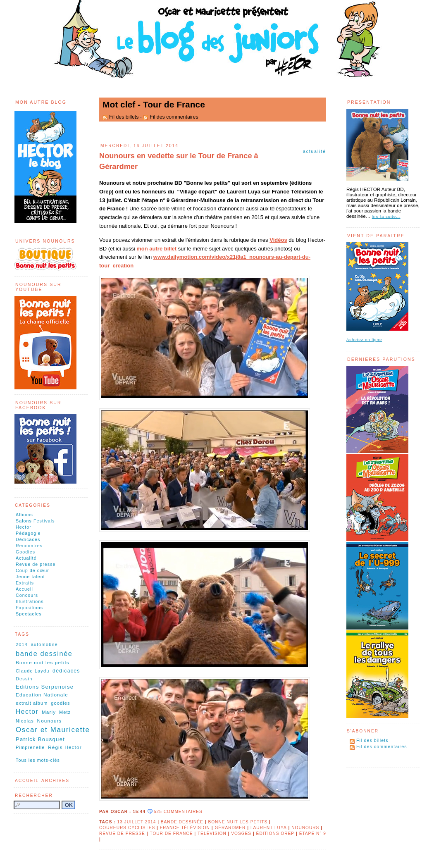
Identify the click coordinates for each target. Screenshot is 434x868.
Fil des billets (124, 117)
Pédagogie (28, 533)
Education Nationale (42, 695)
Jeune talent (30, 577)
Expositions (29, 608)
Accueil (24, 589)
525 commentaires (178, 812)
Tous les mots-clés (38, 760)
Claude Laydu (32, 671)
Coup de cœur (32, 570)
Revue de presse (36, 564)
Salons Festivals (35, 521)
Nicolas (25, 721)
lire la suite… (386, 216)
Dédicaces (28, 539)
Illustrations (30, 601)
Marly (49, 712)
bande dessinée (182, 822)
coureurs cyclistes (127, 828)
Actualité (315, 151)
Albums (24, 515)
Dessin (24, 679)
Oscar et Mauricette (53, 730)
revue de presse (122, 833)
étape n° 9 (313, 833)
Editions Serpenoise (45, 687)
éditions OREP (275, 833)
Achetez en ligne (364, 340)
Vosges (241, 833)
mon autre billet (156, 249)
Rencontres (29, 546)
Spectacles (29, 614)
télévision (212, 833)
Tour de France (171, 833)
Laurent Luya (269, 828)
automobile (44, 644)
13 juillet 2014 (136, 822)
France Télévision (185, 828)
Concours (27, 595)
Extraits (25, 583)
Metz (65, 712)
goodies (60, 703)
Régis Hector (65, 747)
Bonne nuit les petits (238, 822)
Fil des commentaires (174, 117)
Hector (24, 527)
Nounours (305, 828)
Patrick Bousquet (40, 739)
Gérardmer (230, 828)
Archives (55, 781)
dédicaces (66, 671)
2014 (22, 644)
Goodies (25, 552)
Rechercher (34, 795)
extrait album (32, 703)
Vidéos (278, 240)
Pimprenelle (30, 747)
